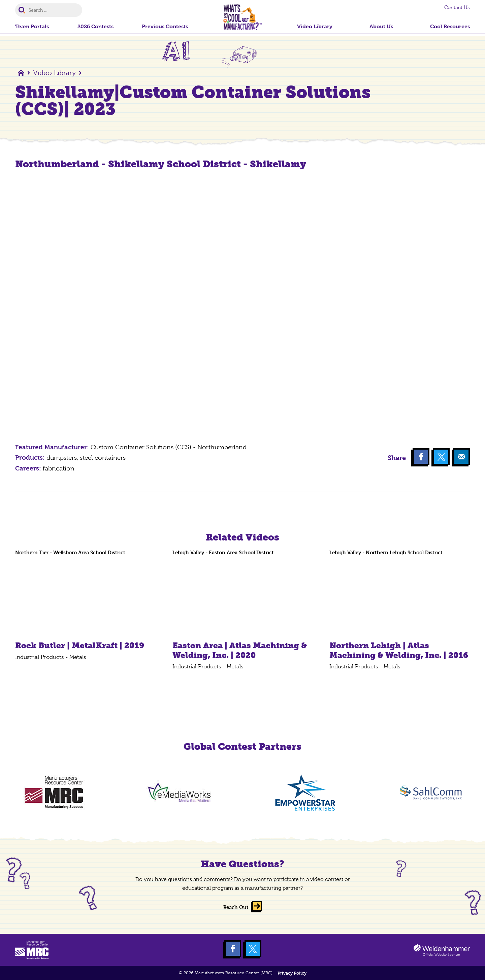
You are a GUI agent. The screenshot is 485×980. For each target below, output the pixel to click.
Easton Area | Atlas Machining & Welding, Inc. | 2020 (240, 650)
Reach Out (236, 907)
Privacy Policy (292, 973)
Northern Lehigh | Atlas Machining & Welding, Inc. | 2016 (399, 650)
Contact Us (457, 7)
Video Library (54, 73)
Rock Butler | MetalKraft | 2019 (80, 645)
